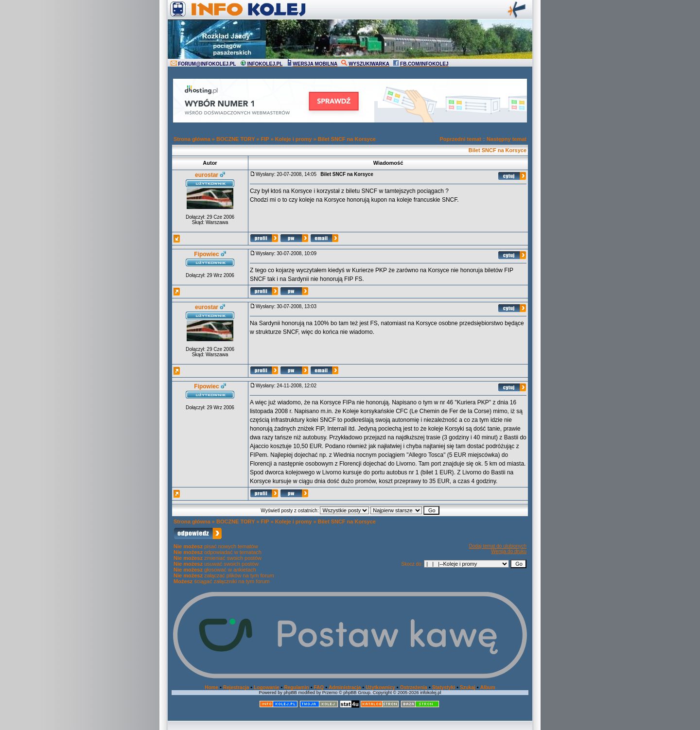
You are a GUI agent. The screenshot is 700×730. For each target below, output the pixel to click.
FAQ (319, 687)
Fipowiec (206, 254)
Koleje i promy (294, 139)
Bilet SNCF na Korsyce (347, 139)
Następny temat (507, 139)
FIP (265, 139)
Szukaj (468, 687)
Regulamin (296, 687)
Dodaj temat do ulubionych (498, 546)
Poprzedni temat (460, 139)
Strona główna (192, 139)
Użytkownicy (380, 687)
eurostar (207, 175)
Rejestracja (236, 687)
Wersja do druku (509, 551)
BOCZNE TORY (236, 139)
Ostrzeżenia (414, 687)
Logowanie (266, 687)
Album (488, 687)
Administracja (345, 687)
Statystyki (444, 687)
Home (211, 687)
